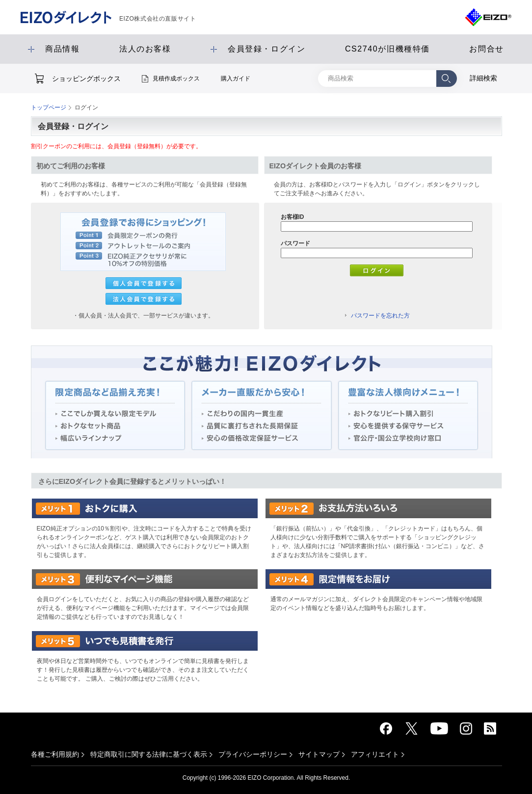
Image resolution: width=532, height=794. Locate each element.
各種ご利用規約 (55, 754)
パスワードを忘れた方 (380, 316)
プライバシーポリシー (253, 754)
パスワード (295, 243)
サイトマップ (319, 754)
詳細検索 (483, 78)
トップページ (49, 107)
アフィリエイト (375, 754)
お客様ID (293, 217)
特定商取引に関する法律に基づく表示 (149, 754)
